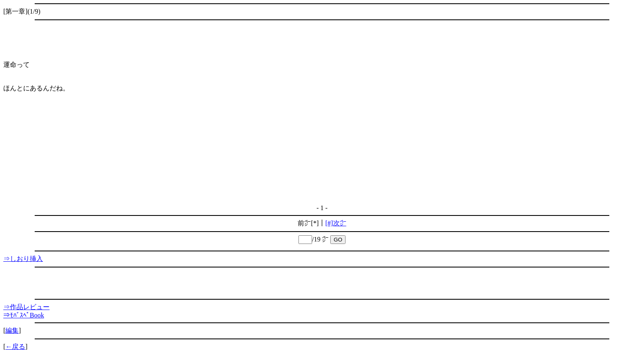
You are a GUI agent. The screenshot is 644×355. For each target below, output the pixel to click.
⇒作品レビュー (26, 307)
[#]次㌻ (336, 223)
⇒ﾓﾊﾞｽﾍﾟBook (24, 315)
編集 (12, 330)
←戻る (15, 347)
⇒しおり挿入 (23, 259)
